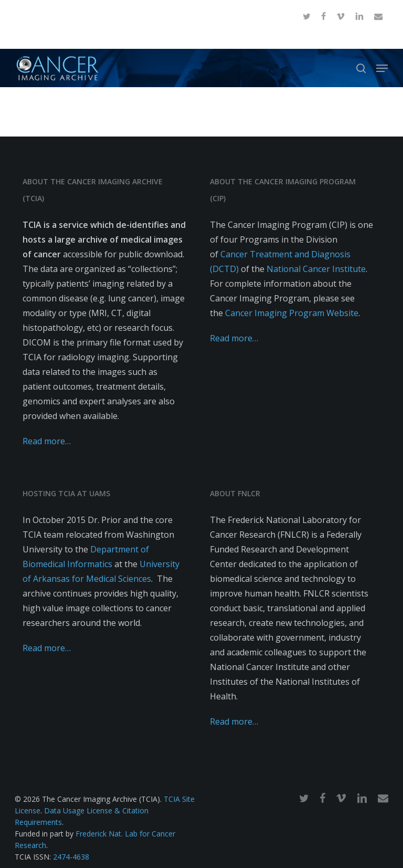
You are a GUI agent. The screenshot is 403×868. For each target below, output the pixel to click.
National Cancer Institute (316, 269)
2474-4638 (71, 857)
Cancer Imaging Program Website (292, 313)
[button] (382, 68)
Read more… (47, 441)
